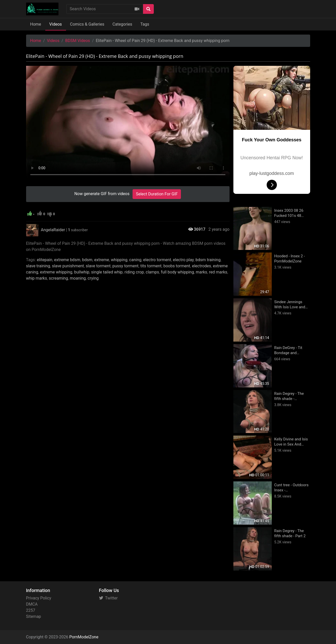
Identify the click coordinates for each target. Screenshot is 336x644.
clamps (152, 272)
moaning (78, 278)
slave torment (98, 266)
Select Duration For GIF (157, 194)
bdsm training (208, 260)
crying (93, 278)
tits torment (151, 266)
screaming (58, 278)
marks (202, 272)
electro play (183, 260)
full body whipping (177, 272)
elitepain (45, 260)
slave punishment (68, 266)
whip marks (37, 278)
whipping (119, 260)
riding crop (134, 272)
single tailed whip (107, 272)
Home (36, 24)
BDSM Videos (78, 41)
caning (135, 260)
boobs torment (177, 266)
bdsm (87, 260)
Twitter (108, 598)
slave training (38, 266)
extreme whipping (56, 272)
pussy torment (125, 266)
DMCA (32, 604)
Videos (56, 24)
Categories (122, 24)
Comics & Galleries (87, 24)
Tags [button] (145, 24)
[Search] (148, 9)
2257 (31, 610)
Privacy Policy (39, 598)
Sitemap (34, 616)
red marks (218, 272)
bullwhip (82, 272)
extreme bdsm (67, 260)
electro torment (157, 260)
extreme (102, 260)
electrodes (202, 266)
